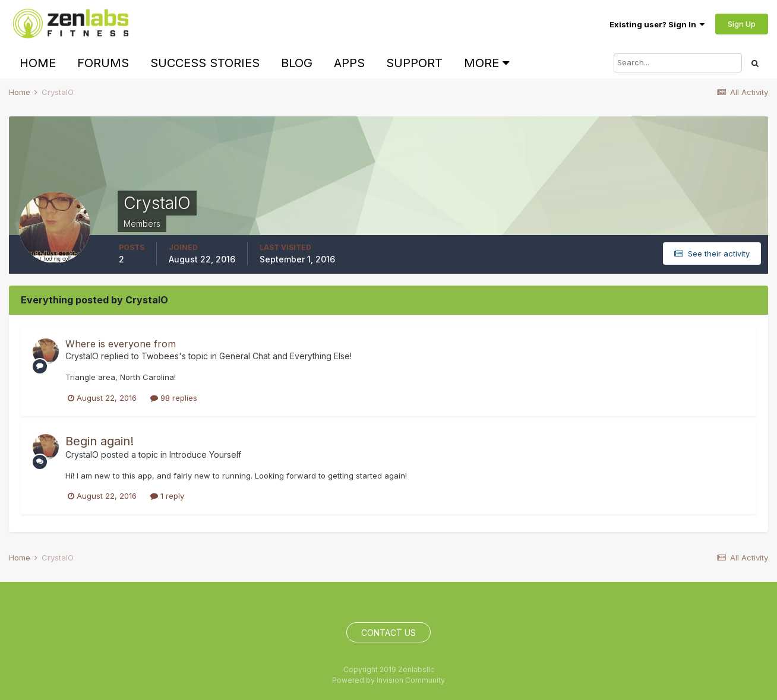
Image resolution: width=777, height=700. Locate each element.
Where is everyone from (121, 344)
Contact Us (389, 633)
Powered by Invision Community (389, 680)
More (487, 63)
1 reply (167, 496)
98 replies (174, 398)
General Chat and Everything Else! (285, 356)
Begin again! (100, 441)
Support (414, 63)
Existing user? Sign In (657, 24)
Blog (297, 63)
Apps (349, 63)
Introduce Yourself (205, 454)
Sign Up (742, 24)
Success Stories (205, 63)
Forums (103, 63)
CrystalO (82, 356)
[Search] (678, 63)
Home (38, 63)
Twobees (160, 356)
